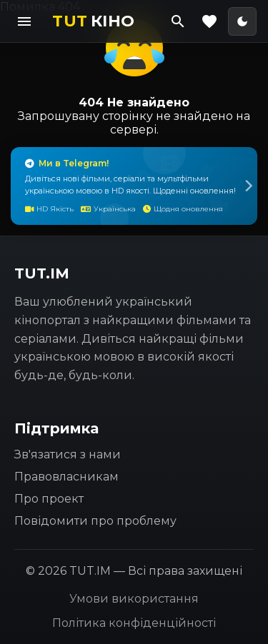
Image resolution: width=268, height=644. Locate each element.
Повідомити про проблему (95, 521)
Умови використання (134, 599)
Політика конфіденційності (134, 623)
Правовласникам (66, 477)
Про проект (49, 499)
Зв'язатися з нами (68, 454)
